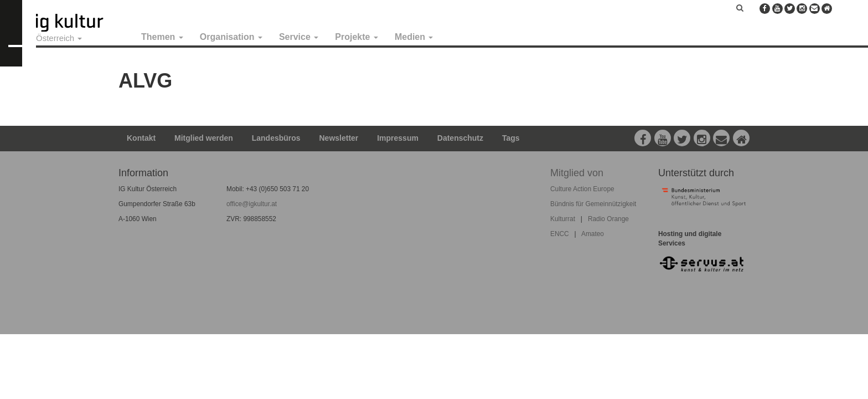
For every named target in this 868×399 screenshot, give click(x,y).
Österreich (59, 38)
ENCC (560, 234)
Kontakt (141, 138)
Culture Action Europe (582, 189)
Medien (414, 37)
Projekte (356, 37)
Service (299, 37)
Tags (511, 138)
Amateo (593, 234)
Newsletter (339, 138)
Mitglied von (577, 173)
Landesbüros (276, 138)
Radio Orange (608, 219)
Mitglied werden (204, 138)
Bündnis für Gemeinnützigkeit (593, 204)
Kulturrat (563, 219)
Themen (162, 37)
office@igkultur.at (252, 204)
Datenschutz (460, 138)
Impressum (398, 138)
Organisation (231, 37)
